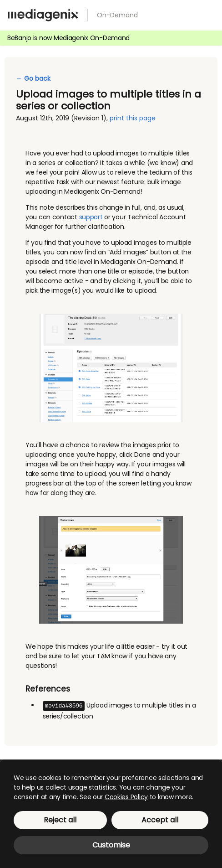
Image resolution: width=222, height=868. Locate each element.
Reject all (60, 820)
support (91, 217)
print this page (133, 118)
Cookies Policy (126, 797)
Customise (111, 845)
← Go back (33, 78)
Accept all (160, 820)
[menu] (207, 14)
